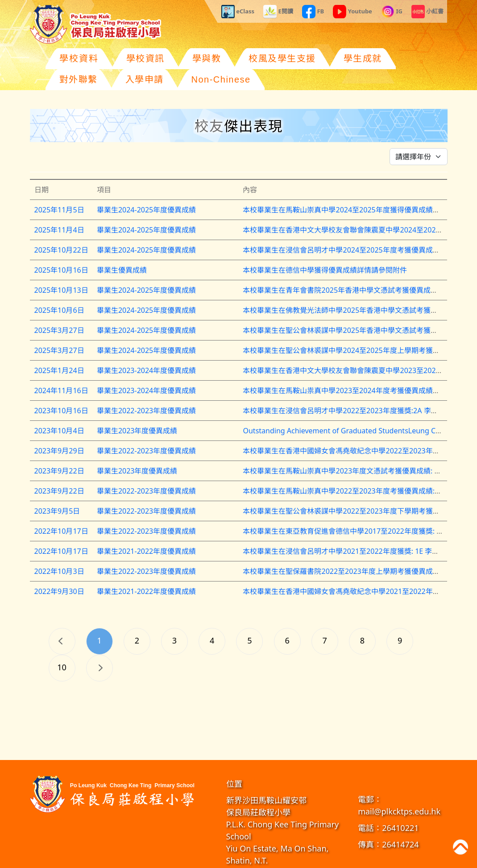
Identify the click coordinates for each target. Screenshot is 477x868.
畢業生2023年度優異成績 (137, 410)
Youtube (353, 12)
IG (392, 12)
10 (62, 646)
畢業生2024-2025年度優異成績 (146, 189)
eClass (238, 12)
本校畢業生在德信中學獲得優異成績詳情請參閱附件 (325, 249)
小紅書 (427, 12)
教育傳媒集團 (307, 859)
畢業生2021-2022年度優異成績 (146, 530)
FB (313, 12)
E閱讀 (278, 12)
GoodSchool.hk (343, 859)
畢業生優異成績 (122, 249)
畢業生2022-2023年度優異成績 (146, 390)
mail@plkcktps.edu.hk (399, 790)
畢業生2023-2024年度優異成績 (146, 349)
